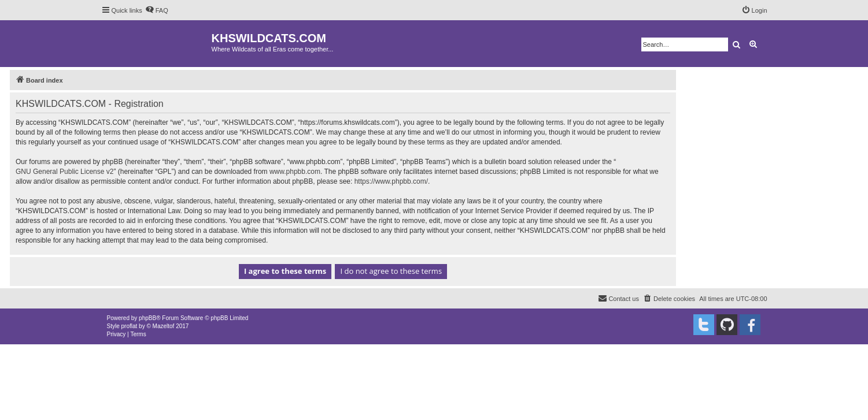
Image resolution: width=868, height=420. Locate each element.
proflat (130, 326)
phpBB (147, 318)
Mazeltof (164, 326)
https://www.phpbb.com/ (391, 181)
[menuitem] (157, 10)
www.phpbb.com (295, 172)
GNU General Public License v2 (64, 172)
